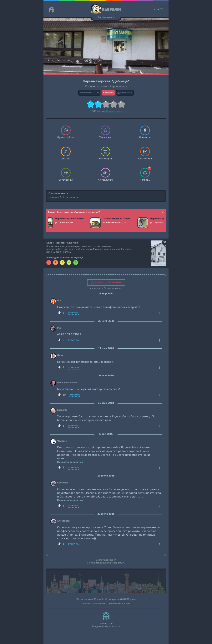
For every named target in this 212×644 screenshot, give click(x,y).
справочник (113, 603)
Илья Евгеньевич (67, 383)
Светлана (63, 483)
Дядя (60, 355)
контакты (127, 603)
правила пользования (93, 603)
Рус (59, 328)
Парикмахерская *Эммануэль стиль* (71, 219)
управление (125, 93)
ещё (159, 9)
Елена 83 (62, 410)
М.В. (60, 301)
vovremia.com (106, 624)
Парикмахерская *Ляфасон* (118, 219)
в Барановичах (113, 111)
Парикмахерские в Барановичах (106, 87)
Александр (63, 521)
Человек (62, 441)
